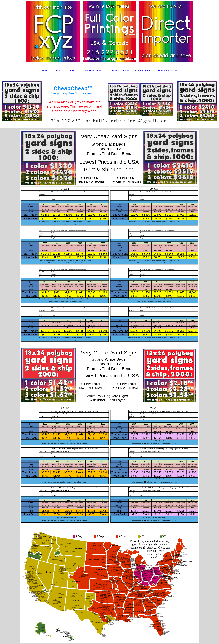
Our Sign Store (143, 71)
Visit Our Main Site (119, 71)
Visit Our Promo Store (167, 71)
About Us (58, 71)
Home (44, 71)
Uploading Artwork (94, 71)
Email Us (74, 71)
